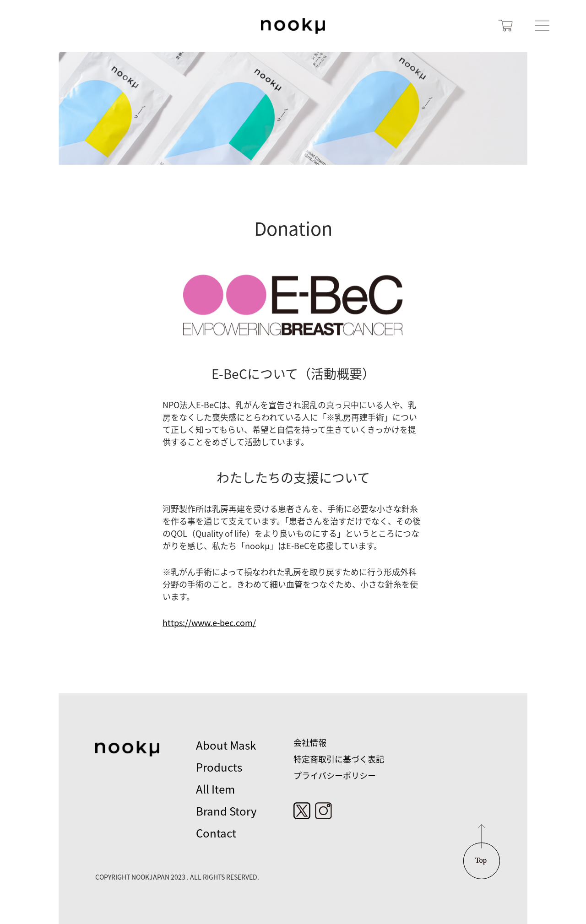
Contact (216, 833)
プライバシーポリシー (335, 776)
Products (219, 767)
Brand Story (226, 811)
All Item (215, 789)
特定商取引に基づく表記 (339, 759)
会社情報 (310, 743)
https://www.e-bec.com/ (209, 623)
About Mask (226, 746)
